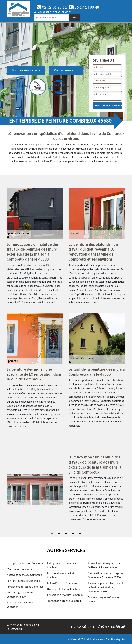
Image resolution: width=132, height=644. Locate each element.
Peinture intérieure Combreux (23, 581)
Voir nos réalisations (26, 70)
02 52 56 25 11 (52, 7)
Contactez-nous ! (66, 70)
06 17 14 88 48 (84, 7)
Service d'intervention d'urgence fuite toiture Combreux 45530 (106, 575)
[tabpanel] (66, 489)
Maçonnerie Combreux (20, 569)
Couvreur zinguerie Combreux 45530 (104, 599)
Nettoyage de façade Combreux (24, 575)
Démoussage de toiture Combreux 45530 (20, 595)
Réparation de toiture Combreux (65, 595)
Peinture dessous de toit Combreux (61, 575)
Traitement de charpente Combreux (21, 605)
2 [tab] (59, 534)
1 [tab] (52, 534)
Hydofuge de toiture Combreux (64, 589)
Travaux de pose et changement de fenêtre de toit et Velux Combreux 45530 (105, 587)
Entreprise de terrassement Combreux (62, 565)
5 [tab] (80, 534)
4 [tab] (73, 534)
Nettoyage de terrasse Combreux (25, 563)
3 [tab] (66, 534)
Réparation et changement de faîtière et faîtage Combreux (104, 565)
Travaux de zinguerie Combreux (65, 601)
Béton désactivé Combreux (62, 583)
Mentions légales (116, 639)
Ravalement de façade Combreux (25, 587)
